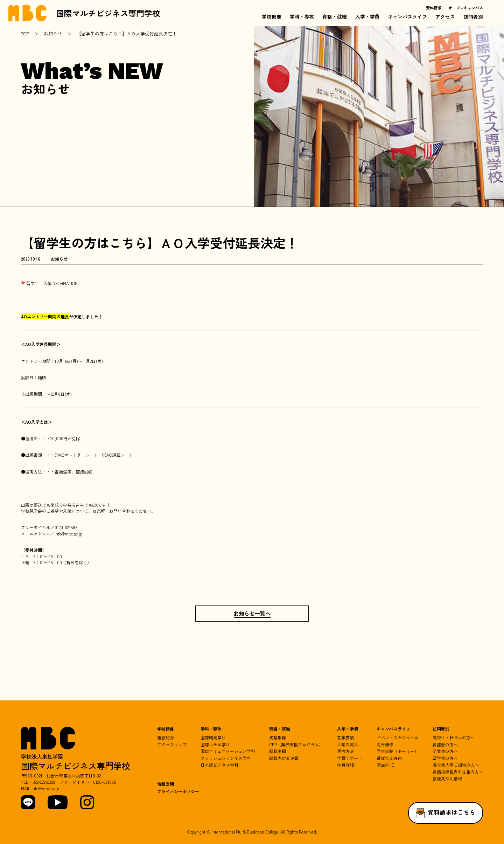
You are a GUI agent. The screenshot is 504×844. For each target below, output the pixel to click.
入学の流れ (348, 744)
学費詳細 (345, 765)
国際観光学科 (213, 737)
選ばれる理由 (389, 758)
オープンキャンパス (466, 8)
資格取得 (278, 737)
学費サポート (350, 758)
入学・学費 (367, 16)
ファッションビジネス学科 (226, 758)
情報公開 (166, 784)
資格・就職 (335, 16)
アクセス (445, 16)
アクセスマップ (172, 744)
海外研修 (385, 744)
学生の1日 (386, 765)
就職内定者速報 (284, 758)
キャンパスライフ (407, 16)
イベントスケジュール (398, 737)
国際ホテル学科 (215, 744)
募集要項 (345, 737)
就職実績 (278, 751)
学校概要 (272, 16)
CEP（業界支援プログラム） (296, 744)
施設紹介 (166, 737)
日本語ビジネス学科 (219, 765)
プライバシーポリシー (178, 791)
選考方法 (345, 751)
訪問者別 (473, 16)
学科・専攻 (302, 16)
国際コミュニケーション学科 (228, 751)
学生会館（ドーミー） (398, 751)
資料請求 (434, 8)
